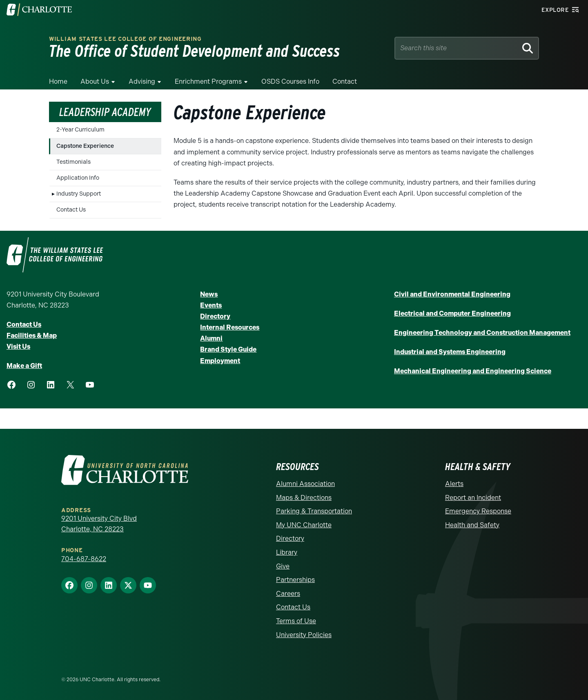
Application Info (78, 178)
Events (211, 305)
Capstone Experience (85, 146)
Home (58, 81)
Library (287, 552)
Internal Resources (230, 327)
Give (283, 566)
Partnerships (295, 580)
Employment (220, 361)
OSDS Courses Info (290, 81)
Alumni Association (305, 484)
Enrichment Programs (208, 81)
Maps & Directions (304, 498)
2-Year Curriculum (80, 130)
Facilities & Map (32, 336)
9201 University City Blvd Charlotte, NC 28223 (99, 524)
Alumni (211, 338)
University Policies (304, 635)
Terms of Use (296, 621)
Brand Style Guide (228, 349)
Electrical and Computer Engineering (452, 313)
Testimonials (73, 162)
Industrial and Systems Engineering (450, 352)
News (209, 294)
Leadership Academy (105, 112)
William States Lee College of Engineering (125, 39)
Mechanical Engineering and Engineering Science (473, 371)
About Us (95, 81)
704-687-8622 (84, 559)
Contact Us (71, 210)
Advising (142, 81)
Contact (345, 81)
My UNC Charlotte (304, 525)
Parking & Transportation (314, 511)
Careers (288, 594)
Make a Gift (24, 366)
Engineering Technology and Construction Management (482, 333)
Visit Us (18, 347)
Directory (215, 316)
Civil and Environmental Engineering (452, 294)
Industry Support (79, 194)
